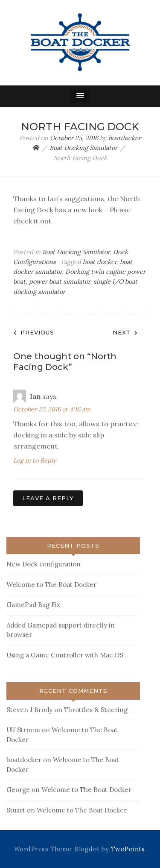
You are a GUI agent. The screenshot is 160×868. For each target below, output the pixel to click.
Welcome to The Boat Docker (51, 585)
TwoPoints (128, 849)
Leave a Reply (48, 498)
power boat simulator (60, 282)
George (18, 790)
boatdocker (125, 138)
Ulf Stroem (23, 730)
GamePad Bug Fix (33, 605)
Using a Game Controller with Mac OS (65, 655)
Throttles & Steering (96, 710)
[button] (80, 96)
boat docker (100, 262)
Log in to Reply (35, 460)
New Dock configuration (44, 564)
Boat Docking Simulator (76, 252)
